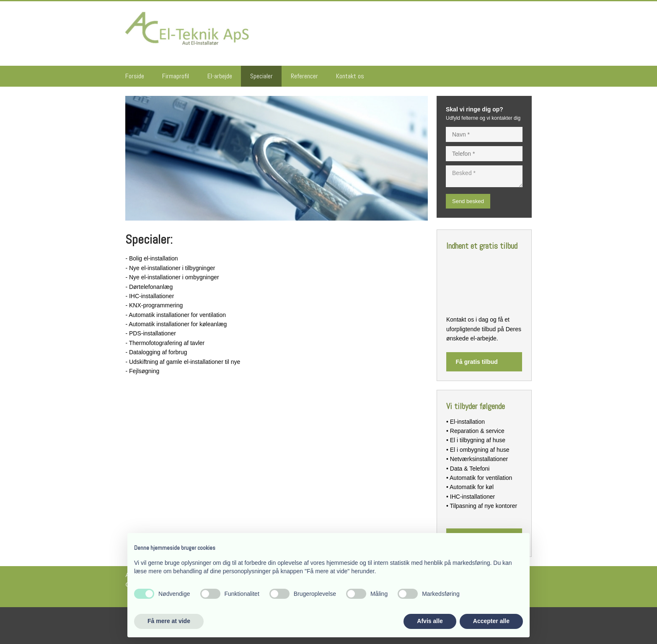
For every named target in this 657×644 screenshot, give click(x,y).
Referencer (304, 76)
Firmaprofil (176, 76)
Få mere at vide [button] (169, 621)
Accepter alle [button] (491, 621)
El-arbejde (220, 76)
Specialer (261, 76)
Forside (135, 76)
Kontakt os (350, 76)
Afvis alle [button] (430, 621)
